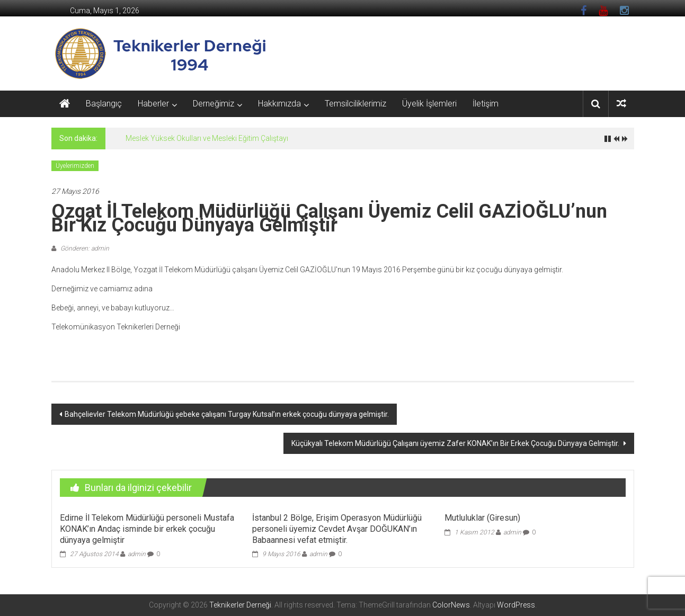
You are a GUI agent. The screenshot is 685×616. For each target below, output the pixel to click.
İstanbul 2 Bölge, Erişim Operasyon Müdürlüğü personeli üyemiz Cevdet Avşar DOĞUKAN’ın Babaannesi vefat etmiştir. (337, 529)
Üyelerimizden (75, 166)
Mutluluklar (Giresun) (482, 518)
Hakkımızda (279, 104)
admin (137, 554)
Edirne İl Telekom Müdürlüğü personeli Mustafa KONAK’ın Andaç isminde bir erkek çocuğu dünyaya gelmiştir (147, 529)
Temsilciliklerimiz (355, 104)
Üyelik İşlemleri (429, 104)
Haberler (153, 104)
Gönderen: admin (84, 248)
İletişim (486, 104)
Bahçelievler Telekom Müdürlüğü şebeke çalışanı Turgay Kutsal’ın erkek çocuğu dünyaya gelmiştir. (227, 414)
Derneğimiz (213, 104)
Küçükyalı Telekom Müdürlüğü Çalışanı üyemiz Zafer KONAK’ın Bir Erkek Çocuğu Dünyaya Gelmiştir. (456, 443)
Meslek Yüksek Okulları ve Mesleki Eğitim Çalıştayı (207, 138)
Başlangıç (104, 104)
